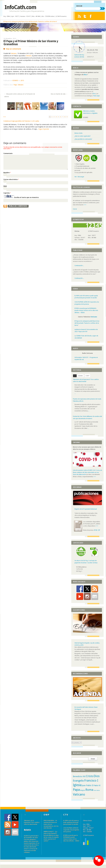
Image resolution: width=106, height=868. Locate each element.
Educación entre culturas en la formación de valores (20, 95)
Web (5, 186)
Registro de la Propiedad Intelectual (86, 509)
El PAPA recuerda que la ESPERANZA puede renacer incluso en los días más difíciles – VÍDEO (86, 310)
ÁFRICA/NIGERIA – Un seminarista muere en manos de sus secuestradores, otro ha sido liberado (51, 824)
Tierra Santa (97, 790)
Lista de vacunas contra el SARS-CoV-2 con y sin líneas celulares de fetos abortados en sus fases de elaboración (87, 472)
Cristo (90, 776)
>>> (85, 205)
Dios (85, 75)
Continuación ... (79, 266)
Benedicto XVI (79, 776)
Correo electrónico (11, 179)
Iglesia (77, 785)
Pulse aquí (96, 96)
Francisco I (91, 781)
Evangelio (78, 781)
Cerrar (75, 209)
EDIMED (15, 81)
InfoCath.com (20, 7)
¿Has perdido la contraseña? (83, 139)
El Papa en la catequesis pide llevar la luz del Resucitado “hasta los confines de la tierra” (30, 22)
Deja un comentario (14, 49)
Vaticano (14, 53)
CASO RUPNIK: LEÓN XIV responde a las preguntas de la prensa (71, 830)
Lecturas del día (79, 57)
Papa (15, 85)
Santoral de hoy (79, 55)
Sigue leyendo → (45, 129)
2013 (22, 81)
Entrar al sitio (79, 133)
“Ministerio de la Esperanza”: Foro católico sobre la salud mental (32, 822)
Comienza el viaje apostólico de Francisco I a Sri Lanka (21, 121)
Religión (83, 790)
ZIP (99, 530)
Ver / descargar (79, 177)
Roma (89, 790)
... (75, 393)
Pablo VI (97, 785)
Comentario (8, 153)
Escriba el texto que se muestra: (27, 197)
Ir (102, 8)
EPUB (96, 530)
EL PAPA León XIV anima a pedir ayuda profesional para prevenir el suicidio (71, 822)
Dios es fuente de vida (59, 94)
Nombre (7, 173)
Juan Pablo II (88, 785)
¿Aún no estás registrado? (83, 136)
